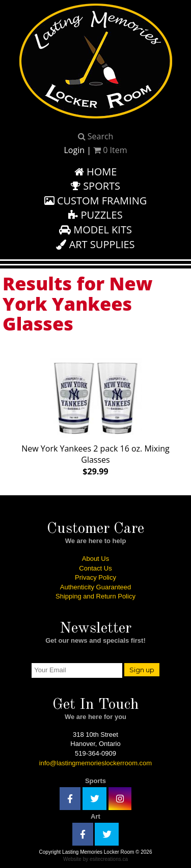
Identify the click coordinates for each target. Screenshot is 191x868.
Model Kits (95, 230)
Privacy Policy (95, 577)
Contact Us (95, 568)
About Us (95, 559)
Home (96, 172)
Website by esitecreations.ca (95, 859)
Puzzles (95, 215)
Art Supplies (95, 244)
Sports (95, 186)
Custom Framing (96, 201)
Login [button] (74, 150)
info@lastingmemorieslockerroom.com (95, 763)
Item (110, 150)
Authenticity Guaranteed (95, 587)
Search (96, 136)
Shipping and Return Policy (95, 596)
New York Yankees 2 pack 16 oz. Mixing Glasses (95, 415)
